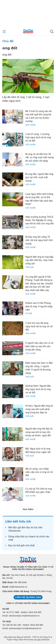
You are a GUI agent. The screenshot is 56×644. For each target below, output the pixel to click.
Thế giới (29, 267)
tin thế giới (19, 545)
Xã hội (29, 313)
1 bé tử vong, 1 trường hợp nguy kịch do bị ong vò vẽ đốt (38, 137)
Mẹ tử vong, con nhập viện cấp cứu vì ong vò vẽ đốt (39, 472)
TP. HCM (7, 622)
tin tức (34, 527)
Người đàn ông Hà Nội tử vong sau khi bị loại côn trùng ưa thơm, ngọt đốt (39, 432)
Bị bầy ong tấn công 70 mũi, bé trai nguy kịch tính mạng (39, 240)
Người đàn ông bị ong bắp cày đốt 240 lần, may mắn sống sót (39, 260)
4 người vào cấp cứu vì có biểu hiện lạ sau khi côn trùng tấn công (39, 346)
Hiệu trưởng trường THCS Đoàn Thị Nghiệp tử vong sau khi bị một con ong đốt (39, 220)
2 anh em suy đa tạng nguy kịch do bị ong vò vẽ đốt (39, 326)
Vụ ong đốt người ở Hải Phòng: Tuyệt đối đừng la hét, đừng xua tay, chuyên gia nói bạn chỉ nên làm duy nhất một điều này (39, 283)
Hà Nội (6, 609)
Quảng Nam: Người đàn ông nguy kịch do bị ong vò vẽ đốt (38, 389)
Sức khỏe (30, 125)
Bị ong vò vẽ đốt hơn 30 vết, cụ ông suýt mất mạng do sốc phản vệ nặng (39, 157)
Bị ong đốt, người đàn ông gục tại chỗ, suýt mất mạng (39, 177)
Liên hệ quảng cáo (28, 597)
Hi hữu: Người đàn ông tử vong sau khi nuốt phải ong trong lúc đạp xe (39, 409)
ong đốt (10, 48)
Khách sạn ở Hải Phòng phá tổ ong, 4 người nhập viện (39, 306)
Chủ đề (8, 41)
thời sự (24, 537)
